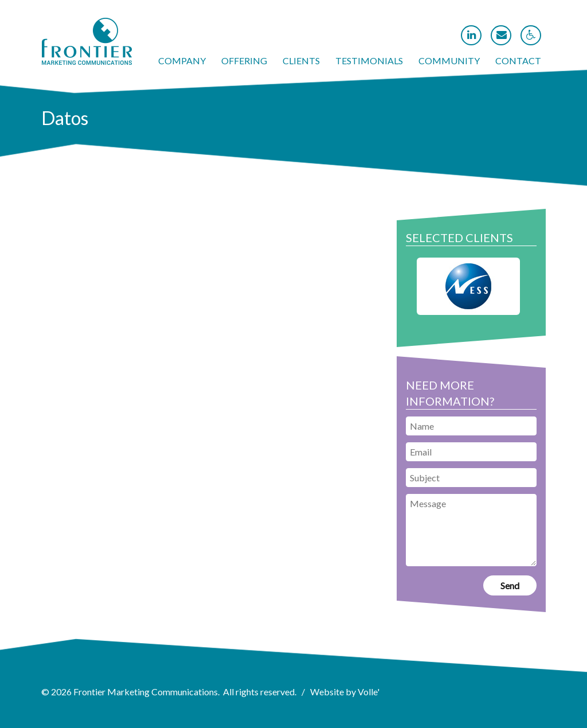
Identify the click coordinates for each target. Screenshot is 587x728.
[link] (87, 61)
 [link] (502, 35)
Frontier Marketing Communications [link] (146, 692)
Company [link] (182, 61)
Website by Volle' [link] (345, 692)
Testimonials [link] (369, 61)
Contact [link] (518, 61)
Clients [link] (301, 61)
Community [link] (449, 61)
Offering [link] (244, 61)
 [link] (531, 35)
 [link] (471, 35)
